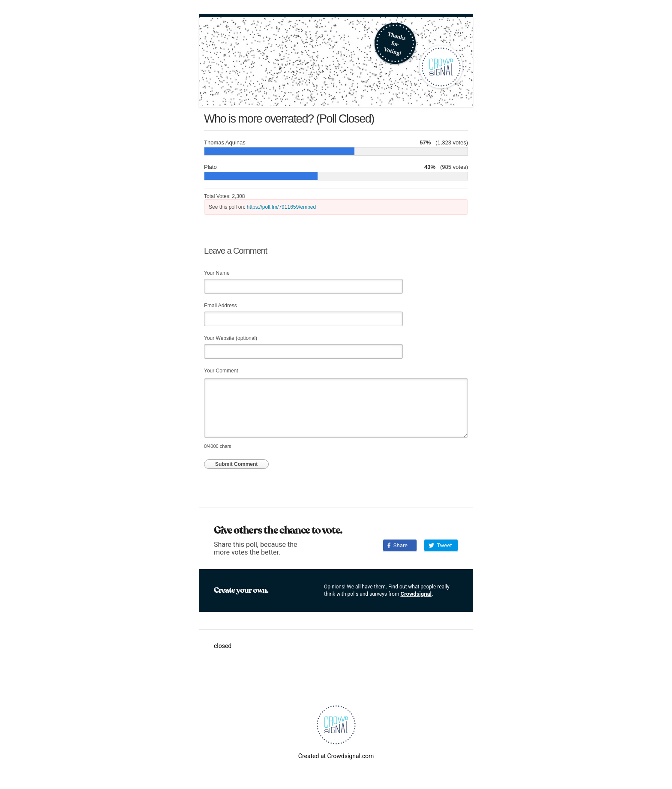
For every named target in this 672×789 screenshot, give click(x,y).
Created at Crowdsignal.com (336, 756)
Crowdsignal (416, 594)
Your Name (217, 273)
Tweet (440, 545)
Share (397, 545)
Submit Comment (236, 464)
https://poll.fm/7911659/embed (281, 207)
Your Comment (221, 371)
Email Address (220, 306)
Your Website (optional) (231, 338)
